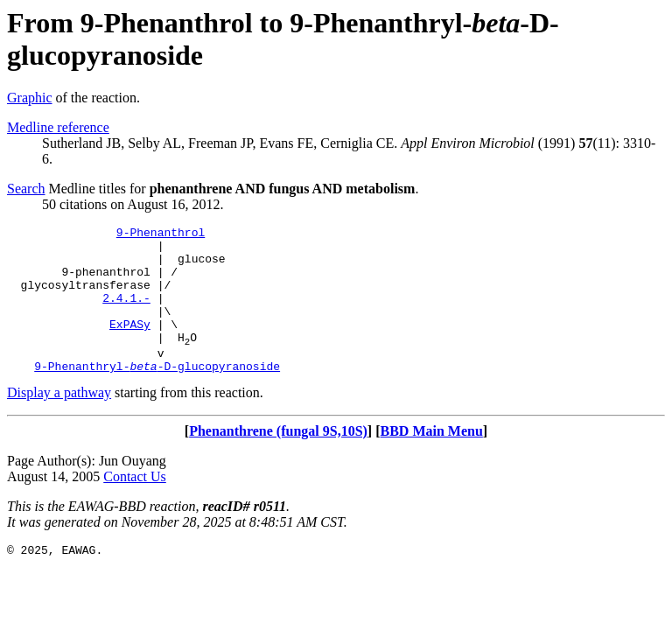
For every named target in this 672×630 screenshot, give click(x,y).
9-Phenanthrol (161, 234)
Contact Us (135, 505)
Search (26, 189)
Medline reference (58, 127)
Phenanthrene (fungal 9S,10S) (278, 460)
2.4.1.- (126, 313)
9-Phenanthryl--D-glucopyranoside (157, 395)
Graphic (30, 98)
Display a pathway (59, 421)
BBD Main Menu (432, 460)
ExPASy (130, 345)
